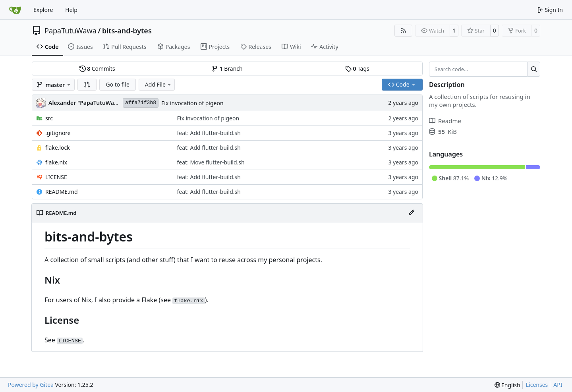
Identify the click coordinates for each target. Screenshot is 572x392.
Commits (97, 69)
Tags (357, 69)
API (558, 385)
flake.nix (56, 162)
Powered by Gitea (31, 385)
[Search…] (534, 69)
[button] (87, 85)
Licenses (537, 385)
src (49, 118)
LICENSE (56, 177)
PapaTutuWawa (71, 31)
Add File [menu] (158, 84)
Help (71, 10)
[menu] (507, 385)
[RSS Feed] (404, 31)
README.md (62, 192)
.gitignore (58, 133)
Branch (227, 69)
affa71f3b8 (141, 103)
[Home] (15, 10)
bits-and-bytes (127, 31)
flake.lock (58, 148)
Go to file (117, 84)
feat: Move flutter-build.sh (211, 162)
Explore (43, 10)
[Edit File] (412, 213)
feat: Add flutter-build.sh (209, 133)
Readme (445, 121)
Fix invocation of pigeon (192, 103)
